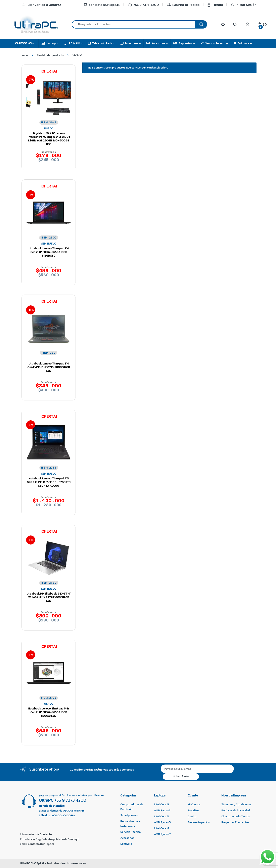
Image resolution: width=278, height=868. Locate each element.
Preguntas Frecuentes (235, 822)
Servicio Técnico (213, 43)
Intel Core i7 (162, 828)
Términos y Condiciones (236, 804)
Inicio (25, 55)
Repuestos (183, 43)
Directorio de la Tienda (236, 816)
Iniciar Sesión (243, 5)
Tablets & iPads (100, 43)
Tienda (215, 5)
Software (241, 43)
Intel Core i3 (161, 804)
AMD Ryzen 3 (162, 810)
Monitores (129, 43)
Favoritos (193, 810)
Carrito (192, 816)
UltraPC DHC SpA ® (32, 863)
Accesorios (156, 43)
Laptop (49, 43)
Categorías (23, 43)
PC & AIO (72, 43)
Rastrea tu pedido (199, 822)
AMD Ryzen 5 (162, 822)
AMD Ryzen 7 (162, 834)
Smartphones (129, 815)
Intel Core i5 (162, 816)
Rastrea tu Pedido (183, 5)
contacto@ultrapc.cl (102, 5)
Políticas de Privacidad (236, 810)
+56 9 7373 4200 (143, 5)
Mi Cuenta (194, 804)
